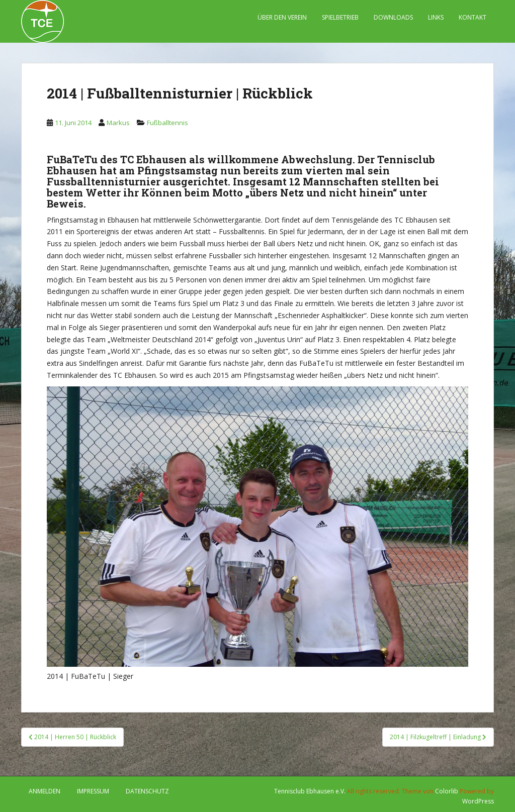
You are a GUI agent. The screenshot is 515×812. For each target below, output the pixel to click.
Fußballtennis (167, 123)
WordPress (478, 801)
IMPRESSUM (93, 791)
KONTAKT (473, 17)
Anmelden (45, 791)
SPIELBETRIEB (340, 17)
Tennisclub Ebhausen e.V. (310, 791)
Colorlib (447, 791)
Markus (118, 123)
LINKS (436, 17)
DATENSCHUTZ (147, 791)
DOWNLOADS (393, 17)
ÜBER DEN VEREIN (282, 17)
